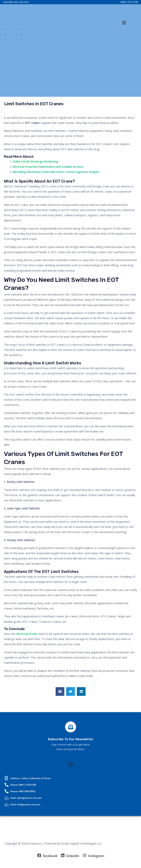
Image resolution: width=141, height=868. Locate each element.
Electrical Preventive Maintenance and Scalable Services (48, 167)
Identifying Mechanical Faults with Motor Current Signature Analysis (56, 172)
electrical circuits (27, 634)
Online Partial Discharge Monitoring (35, 161)
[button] (124, 23)
